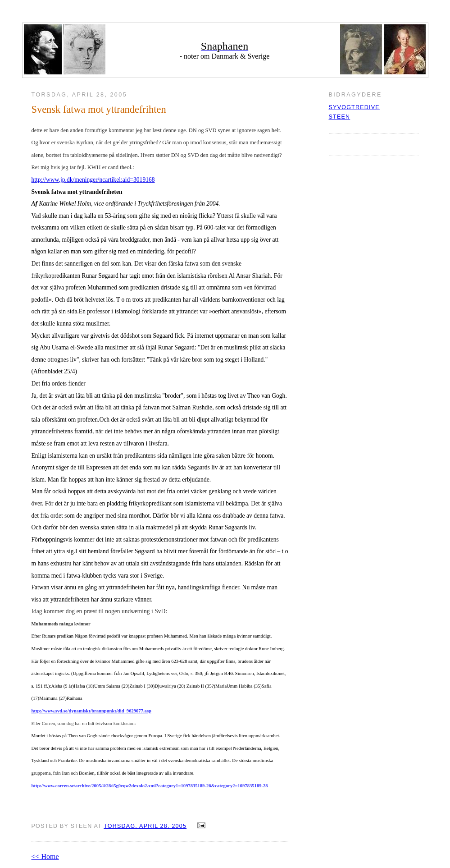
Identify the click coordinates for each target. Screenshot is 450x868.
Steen (340, 117)
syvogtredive (354, 107)
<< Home (45, 857)
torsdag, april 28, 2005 (145, 826)
